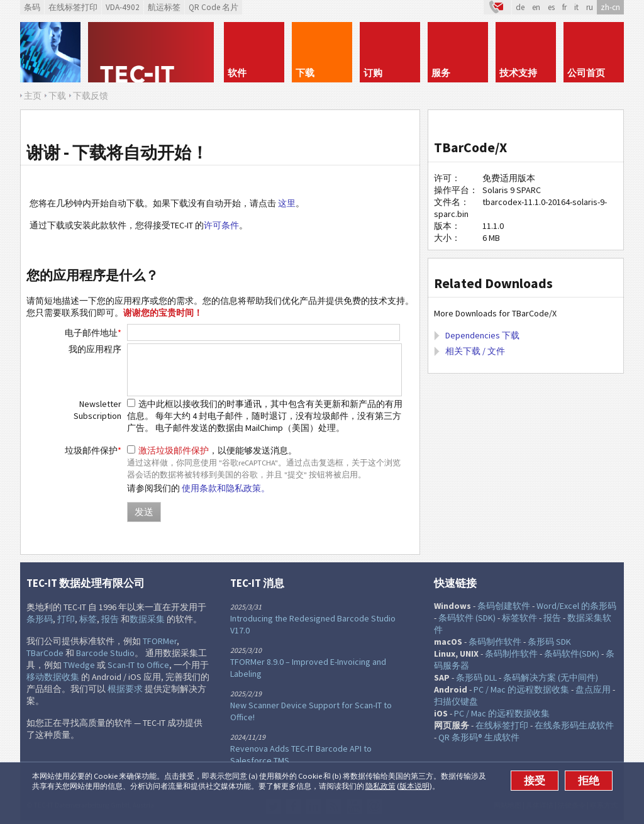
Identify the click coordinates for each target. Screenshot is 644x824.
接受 (535, 781)
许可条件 (221, 225)
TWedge (79, 665)
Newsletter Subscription (97, 410)
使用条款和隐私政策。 (226, 488)
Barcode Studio (105, 653)
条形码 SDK (549, 642)
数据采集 (147, 619)
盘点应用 (593, 689)
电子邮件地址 (93, 333)
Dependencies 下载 (482, 335)
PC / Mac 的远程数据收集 (521, 689)
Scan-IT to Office (138, 665)
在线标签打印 (73, 7)
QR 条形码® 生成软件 (479, 737)
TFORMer (160, 641)
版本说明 (414, 786)
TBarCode (45, 653)
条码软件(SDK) (572, 654)
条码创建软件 (504, 606)
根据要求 (125, 689)
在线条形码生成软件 (574, 725)
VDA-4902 (123, 7)
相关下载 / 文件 (475, 351)
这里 (287, 203)
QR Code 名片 (214, 7)
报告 (110, 619)
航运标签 (164, 7)
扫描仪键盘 (456, 701)
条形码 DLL (476, 677)
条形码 (40, 619)
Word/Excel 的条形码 (576, 606)
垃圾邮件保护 (93, 450)
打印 (66, 619)
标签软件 (519, 618)
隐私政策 (380, 786)
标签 (88, 619)
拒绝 (589, 781)
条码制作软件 (495, 642)
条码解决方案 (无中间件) (551, 677)
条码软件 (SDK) (467, 618)
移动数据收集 (53, 677)
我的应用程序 (95, 349)
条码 (32, 7)
